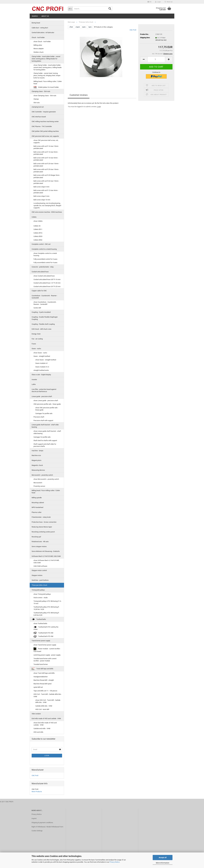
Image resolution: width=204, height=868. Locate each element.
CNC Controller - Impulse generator (44, 112)
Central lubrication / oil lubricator (43, 33)
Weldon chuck (39, 52)
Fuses (34, 344)
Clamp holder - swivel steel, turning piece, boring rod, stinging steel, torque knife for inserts (47, 76)
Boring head (36, 23)
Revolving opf (36, 537)
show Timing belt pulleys (42, 594)
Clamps (36, 99)
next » (84, 27)
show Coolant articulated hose (44, 276)
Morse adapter (39, 49)
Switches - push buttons (40, 580)
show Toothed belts (40, 623)
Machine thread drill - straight (44, 680)
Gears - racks (36, 349)
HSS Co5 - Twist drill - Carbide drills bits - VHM (48, 695)
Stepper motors (37, 575)
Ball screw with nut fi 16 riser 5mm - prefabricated (46, 153)
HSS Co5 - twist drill (42, 709)
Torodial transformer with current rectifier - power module (45, 660)
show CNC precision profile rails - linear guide (47, 409)
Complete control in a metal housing (44, 249)
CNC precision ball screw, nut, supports (45, 136)
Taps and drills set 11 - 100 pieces (45, 691)
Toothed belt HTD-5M (43, 637)
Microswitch (38, 483)
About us (45, 16)
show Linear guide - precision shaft (46, 400)
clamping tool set (38, 107)
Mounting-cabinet (38, 503)
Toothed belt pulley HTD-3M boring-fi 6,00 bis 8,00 (46, 614)
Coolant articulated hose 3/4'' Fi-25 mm (47, 286)
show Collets (38, 221)
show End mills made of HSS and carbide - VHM (45, 724)
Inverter (34, 380)
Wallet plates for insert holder (46, 87)
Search (35, 16)
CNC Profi (133, 30)
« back (77, 27)
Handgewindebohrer (41, 677)
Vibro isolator (36, 714)
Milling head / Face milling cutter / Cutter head (48, 83)
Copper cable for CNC (39, 291)
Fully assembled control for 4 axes (45, 263)
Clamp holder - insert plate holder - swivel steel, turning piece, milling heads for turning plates (46, 59)
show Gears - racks (40, 353)
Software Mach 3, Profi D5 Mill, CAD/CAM (46, 556)
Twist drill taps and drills (42, 669)
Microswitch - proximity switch (42, 475)
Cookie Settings (37, 831)
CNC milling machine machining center (45, 121)
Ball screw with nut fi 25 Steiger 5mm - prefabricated (47, 176)
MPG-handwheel (37, 507)
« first (71, 27)
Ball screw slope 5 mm (41, 196)
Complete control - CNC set (41, 244)
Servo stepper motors (39, 546)
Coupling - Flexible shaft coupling (43, 324)
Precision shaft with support (43, 420)
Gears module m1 (42, 363)
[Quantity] (156, 59)
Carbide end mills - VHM (42, 728)
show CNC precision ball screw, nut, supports (46, 141)
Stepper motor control (39, 570)
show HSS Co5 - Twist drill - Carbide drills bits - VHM (48, 701)
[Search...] (70, 9)
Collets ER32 (38, 240)
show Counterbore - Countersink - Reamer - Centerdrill (45, 303)
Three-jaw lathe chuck (39, 585)
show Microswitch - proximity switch (46, 479)
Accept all (163, 858)
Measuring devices (38, 470)
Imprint (34, 818)
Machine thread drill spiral (42, 684)
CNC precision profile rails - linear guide (47, 404)
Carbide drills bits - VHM (44, 706)
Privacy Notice (115, 862)
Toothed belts (39, 619)
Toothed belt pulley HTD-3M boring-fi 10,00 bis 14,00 (46, 608)
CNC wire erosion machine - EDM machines (47, 212)
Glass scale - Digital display (41, 375)
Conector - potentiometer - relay (43, 267)
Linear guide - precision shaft (42, 396)
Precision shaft (39, 417)
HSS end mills (38, 732)
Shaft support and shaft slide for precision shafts (45, 445)
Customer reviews (79, 95)
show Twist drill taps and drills (44, 673)
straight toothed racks (41, 370)
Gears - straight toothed (42, 356)
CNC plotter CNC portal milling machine (45, 131)
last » (90, 27)
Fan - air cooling (37, 339)
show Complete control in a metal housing (45, 254)
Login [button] (158, 2)
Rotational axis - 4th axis (40, 542)
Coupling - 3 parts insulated (41, 312)
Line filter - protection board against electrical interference (44, 390)
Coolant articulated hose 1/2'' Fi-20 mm (47, 283)
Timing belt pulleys (38, 590)
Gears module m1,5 (42, 367)
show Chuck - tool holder (42, 42)
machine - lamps (37, 451)
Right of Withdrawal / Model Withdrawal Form (47, 827)
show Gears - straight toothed (46, 360)
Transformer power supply (41, 641)
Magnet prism (36, 460)
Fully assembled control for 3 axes (45, 259)
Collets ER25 (38, 236)
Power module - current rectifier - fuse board (47, 650)
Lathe (34, 384)
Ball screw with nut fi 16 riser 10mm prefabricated (46, 147)
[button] (149, 2)
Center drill (37, 308)
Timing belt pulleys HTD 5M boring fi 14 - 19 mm (48, 602)
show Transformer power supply (45, 645)
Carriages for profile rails (44, 413)
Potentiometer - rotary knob (41, 517)
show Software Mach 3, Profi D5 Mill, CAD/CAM (46, 561)
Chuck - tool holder (38, 37)
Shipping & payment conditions (42, 823)
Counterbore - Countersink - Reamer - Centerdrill (45, 297)
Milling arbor (38, 45)
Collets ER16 (38, 233)
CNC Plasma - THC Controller (42, 126)
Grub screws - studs (41, 598)
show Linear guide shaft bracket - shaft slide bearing (47, 432)
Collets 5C (37, 226)
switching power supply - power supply (47, 655)
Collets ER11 (38, 229)
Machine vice (36, 455)
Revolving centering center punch (43, 532)
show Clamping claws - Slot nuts (45, 96)
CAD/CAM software (40, 566)
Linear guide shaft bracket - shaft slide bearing (45, 426)
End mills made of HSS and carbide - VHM (46, 719)
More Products (37, 792)
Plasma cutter (37, 512)
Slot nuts (37, 103)
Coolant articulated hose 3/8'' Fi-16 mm (47, 279)
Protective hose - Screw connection (44, 522)
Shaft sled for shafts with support (45, 440)
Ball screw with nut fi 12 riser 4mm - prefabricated (46, 192)
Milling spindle (37, 498)
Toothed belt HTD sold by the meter (46, 628)
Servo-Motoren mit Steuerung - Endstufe (46, 551)
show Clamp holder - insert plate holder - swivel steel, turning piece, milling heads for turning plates (48, 67)
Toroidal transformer (41, 664)
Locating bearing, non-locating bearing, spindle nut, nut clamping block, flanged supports (47, 205)
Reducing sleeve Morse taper (42, 527)
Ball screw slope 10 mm (42, 200)
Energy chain (36, 334)
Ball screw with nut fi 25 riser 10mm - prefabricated (46, 171)
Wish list (169, 2)
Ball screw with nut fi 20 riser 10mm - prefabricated (46, 165)
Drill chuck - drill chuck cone (41, 329)
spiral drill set (38, 687)
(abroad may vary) (161, 40)
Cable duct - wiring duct (40, 28)
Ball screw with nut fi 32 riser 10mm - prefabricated (46, 182)
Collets (34, 217)
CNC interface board (39, 117)
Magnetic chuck (37, 465)
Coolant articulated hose (40, 272)
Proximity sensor (39, 486)
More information (163, 863)
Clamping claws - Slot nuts (41, 91)
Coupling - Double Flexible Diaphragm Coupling (45, 318)
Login (99, 107)
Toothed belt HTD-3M (43, 633)
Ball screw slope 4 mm (41, 187)
